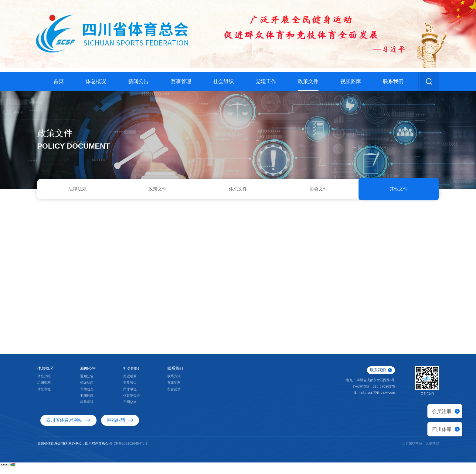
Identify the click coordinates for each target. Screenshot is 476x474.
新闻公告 (138, 81)
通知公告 (87, 384)
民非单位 (130, 397)
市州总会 (130, 410)
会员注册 (442, 411)
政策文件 (308, 81)
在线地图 (174, 390)
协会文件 (318, 190)
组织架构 (44, 390)
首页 (59, 81)
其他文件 (399, 190)
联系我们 (393, 81)
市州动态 (87, 397)
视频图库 (351, 81)
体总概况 (96, 81)
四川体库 (442, 429)
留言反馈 (174, 397)
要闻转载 (87, 403)
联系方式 (174, 384)
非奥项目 (130, 390)
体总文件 (238, 190)
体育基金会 (132, 403)
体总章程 (44, 397)
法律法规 (77, 190)
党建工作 (266, 81)
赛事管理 (181, 81)
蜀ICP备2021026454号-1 (128, 451)
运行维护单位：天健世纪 (421, 451)
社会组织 (223, 81)
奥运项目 (130, 384)
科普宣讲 (87, 410)
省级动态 (87, 390)
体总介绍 (44, 384)
